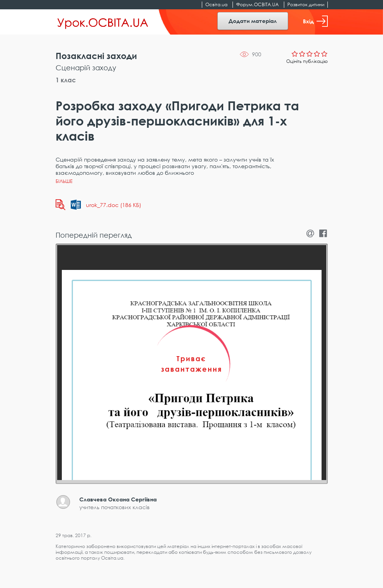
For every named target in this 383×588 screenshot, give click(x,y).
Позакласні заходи (96, 56)
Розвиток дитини (306, 4)
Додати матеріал (253, 21)
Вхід (315, 21)
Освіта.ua (216, 4)
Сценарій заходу (86, 68)
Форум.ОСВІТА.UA (257, 4)
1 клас (66, 80)
